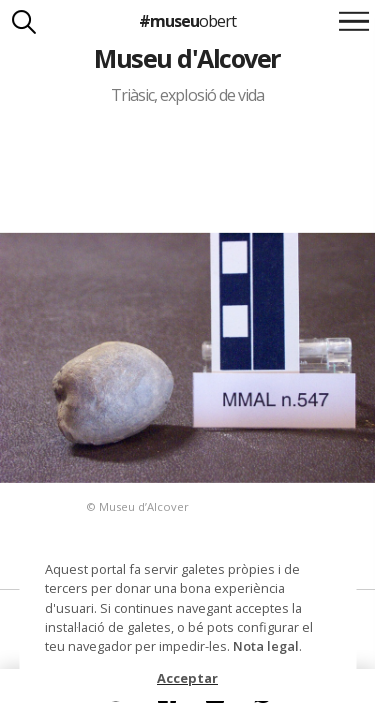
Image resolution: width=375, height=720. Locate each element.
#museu (187, 21)
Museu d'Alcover (187, 58)
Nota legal (266, 646)
